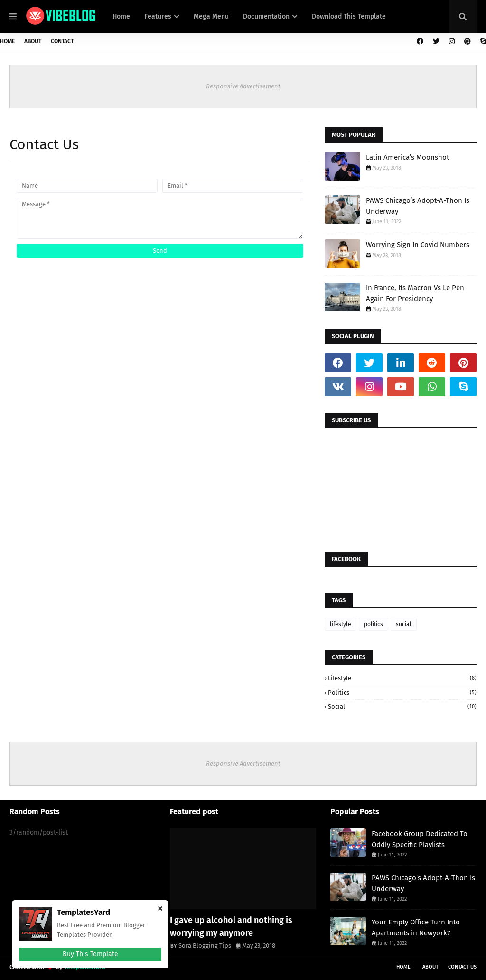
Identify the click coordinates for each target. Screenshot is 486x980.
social (404, 624)
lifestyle (341, 624)
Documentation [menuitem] (266, 16)
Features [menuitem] (158, 16)
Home (7, 41)
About (33, 41)
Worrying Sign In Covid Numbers (418, 245)
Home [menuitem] (121, 16)
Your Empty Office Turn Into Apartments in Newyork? (416, 928)
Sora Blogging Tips (205, 946)
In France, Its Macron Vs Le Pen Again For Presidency (415, 293)
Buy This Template (90, 954)
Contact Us (462, 967)
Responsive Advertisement (243, 86)
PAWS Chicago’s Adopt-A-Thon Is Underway (418, 206)
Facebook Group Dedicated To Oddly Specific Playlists (420, 839)
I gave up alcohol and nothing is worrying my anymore (231, 927)
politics (374, 624)
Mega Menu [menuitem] (211, 16)
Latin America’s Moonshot (407, 157)
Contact (62, 41)
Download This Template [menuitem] (349, 16)
